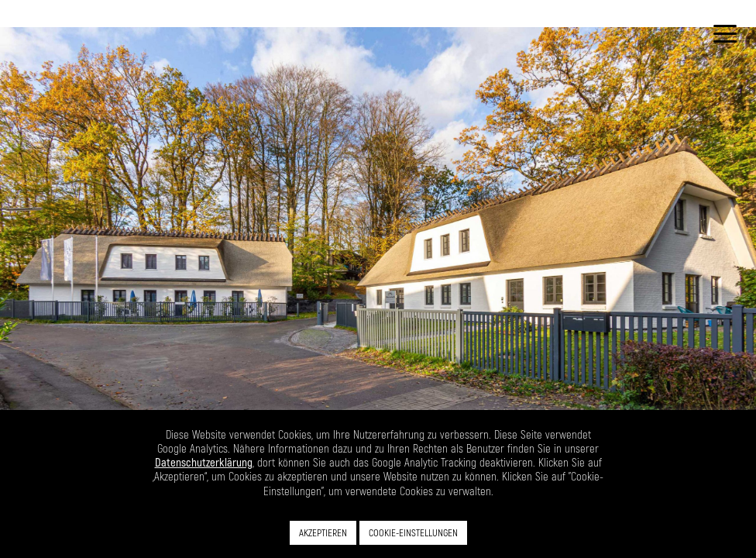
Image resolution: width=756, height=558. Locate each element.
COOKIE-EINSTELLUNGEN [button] (413, 532)
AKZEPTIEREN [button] (323, 532)
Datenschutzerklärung (204, 462)
